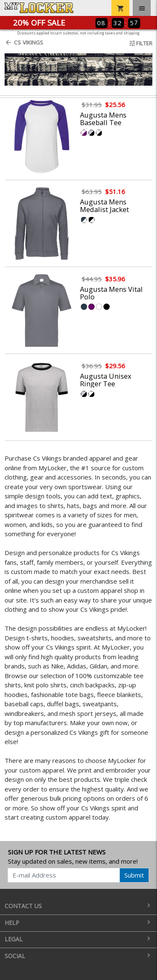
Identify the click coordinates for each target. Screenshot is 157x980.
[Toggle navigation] (142, 8)
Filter (140, 43)
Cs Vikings (24, 42)
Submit (134, 875)
